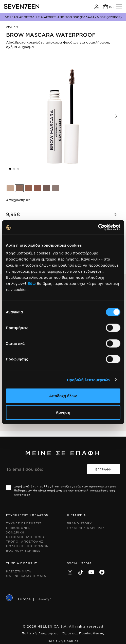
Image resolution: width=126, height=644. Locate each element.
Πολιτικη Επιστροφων (28, 546)
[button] (116, 116)
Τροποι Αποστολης (25, 541)
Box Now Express (23, 550)
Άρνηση (63, 412)
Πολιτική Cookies (63, 641)
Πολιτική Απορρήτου (40, 633)
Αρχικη (12, 26)
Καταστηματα (19, 571)
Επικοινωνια (18, 528)
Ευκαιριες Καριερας (86, 528)
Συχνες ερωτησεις (24, 523)
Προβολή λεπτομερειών (89, 380)
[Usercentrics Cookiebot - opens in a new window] (98, 227)
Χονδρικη (15, 532)
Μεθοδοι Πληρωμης (26, 537)
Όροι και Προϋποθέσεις (84, 633)
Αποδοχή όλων (63, 396)
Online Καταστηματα (26, 576)
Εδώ (32, 283)
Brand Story (79, 523)
